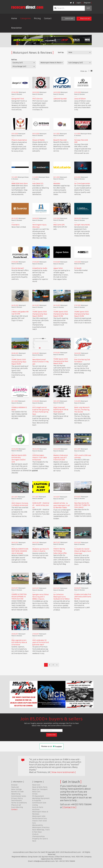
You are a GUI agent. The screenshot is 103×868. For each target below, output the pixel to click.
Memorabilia (38, 825)
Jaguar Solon (58, 268)
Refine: (14, 60)
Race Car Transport (40, 789)
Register (87, 3)
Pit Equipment (38, 796)
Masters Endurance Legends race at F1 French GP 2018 (61, 458)
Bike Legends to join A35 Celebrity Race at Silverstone (19, 642)
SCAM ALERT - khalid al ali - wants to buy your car (41, 505)
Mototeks (57, 184)
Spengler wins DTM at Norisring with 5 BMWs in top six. (40, 597)
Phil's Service (37, 99)
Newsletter (17, 28)
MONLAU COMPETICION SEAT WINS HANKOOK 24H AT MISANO (20, 551)
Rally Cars (36, 792)
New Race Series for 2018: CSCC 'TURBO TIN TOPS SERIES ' (82, 505)
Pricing (37, 18)
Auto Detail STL (38, 184)
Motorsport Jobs (39, 816)
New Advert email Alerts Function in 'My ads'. (41, 362)
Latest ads (68, 19)
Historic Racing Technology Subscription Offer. (60, 551)
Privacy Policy (17, 798)
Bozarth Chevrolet (60, 140)
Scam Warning (17, 807)
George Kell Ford (18, 99)
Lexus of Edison (80, 99)
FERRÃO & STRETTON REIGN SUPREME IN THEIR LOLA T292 (19, 597)
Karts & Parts (38, 807)
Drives (35, 794)
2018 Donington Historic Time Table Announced (40, 458)
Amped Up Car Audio (40, 268)
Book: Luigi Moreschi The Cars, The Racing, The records (82, 410)
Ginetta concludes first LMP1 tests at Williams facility (83, 597)
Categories (26, 18)
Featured (15, 787)
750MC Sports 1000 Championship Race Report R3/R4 (19, 362)
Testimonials (17, 800)
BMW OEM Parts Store (20, 184)
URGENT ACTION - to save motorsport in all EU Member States (62, 505)
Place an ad (84, 19)
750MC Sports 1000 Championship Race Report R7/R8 (61, 314)
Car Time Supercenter (82, 184)
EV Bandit (78, 268)
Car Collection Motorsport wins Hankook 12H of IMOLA (61, 597)
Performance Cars (40, 818)
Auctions (36, 809)
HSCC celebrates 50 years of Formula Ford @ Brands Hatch (41, 642)
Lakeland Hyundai (60, 99)
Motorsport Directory (41, 827)
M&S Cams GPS (59, 225)
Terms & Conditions (19, 803)
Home (14, 18)
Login (79, 3)
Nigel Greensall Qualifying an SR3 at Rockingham (61, 410)
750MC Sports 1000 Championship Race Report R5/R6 (82, 314)
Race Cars (36, 785)
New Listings (16, 789)
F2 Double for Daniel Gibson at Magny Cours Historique (83, 551)
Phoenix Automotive (19, 140)
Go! (88, 8)
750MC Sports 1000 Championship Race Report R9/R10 (40, 314)
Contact (48, 18)
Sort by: (61, 52)
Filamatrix (16, 225)
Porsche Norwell (18, 268)
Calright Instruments (82, 225)
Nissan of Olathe (38, 140)
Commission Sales (19, 796)
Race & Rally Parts (40, 787)
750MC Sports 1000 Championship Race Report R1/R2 (61, 361)
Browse (14, 785)
